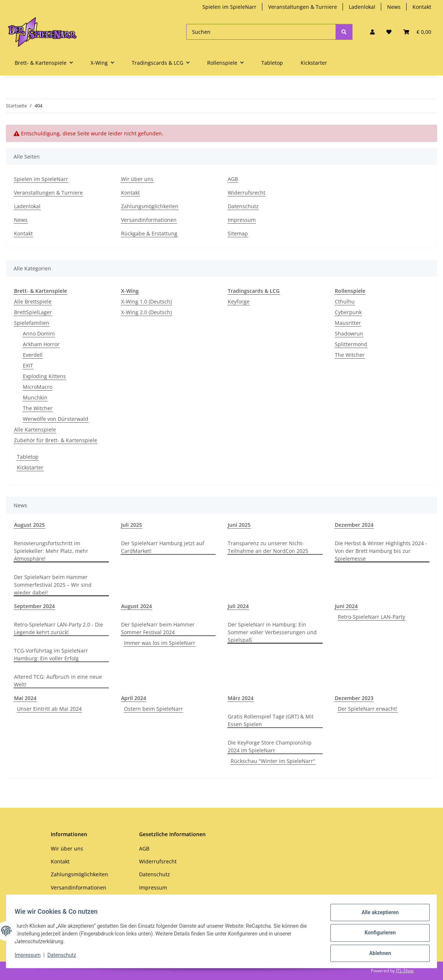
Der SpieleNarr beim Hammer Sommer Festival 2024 (158, 628)
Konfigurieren (377, 935)
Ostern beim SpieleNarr (153, 709)
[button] (372, 32)
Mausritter (348, 323)
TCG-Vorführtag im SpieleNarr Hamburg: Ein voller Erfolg (51, 654)
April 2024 (134, 698)
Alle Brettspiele (33, 301)
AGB (233, 179)
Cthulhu (345, 301)
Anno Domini (39, 333)
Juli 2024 (238, 606)
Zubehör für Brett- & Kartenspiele (56, 440)
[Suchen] (261, 32)
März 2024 (241, 698)
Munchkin (35, 397)
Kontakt (422, 7)
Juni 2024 (346, 606)
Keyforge (239, 301)
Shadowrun (349, 333)
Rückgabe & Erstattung (149, 233)
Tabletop (28, 457)
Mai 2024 (25, 698)
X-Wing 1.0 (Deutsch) (146, 301)
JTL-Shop (405, 971)
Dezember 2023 (354, 698)
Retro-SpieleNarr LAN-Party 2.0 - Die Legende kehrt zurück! (59, 628)
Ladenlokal (362, 7)
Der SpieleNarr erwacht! (368, 709)
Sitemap (238, 233)
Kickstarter (30, 467)
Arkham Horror (41, 344)
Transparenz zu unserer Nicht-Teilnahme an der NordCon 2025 (268, 547)
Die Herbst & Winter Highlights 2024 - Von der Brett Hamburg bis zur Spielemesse (381, 551)
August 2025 (29, 525)
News (394, 7)
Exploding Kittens (44, 376)
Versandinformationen (149, 220)
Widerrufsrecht (247, 193)
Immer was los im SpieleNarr (160, 643)
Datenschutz (65, 957)
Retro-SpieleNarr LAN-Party (371, 617)
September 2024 (34, 606)
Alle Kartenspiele (35, 429)
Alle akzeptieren (377, 916)
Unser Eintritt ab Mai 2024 (49, 709)
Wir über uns (137, 179)
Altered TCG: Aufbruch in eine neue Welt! (58, 681)
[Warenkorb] (417, 32)
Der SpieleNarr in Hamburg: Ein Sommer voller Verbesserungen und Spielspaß (272, 632)
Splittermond (351, 344)
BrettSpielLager (33, 312)
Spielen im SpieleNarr (229, 7)
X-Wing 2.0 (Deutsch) (146, 312)
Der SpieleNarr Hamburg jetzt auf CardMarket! (163, 547)
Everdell (33, 355)
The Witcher (38, 408)
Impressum (31, 957)
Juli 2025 (132, 525)
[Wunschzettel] (389, 32)
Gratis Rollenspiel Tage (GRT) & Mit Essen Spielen (271, 720)
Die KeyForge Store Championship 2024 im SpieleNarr (270, 746)
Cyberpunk (348, 312)
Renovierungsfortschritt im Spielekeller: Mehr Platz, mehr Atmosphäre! (51, 551)
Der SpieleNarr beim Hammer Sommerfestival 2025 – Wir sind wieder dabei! (53, 585)
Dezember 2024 (354, 525)
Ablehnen (377, 954)
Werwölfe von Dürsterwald (56, 419)
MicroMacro (38, 387)
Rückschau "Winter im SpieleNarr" (273, 761)
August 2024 (137, 606)
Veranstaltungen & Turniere (303, 7)
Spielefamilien (32, 323)
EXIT (28, 365)
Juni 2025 (239, 525)
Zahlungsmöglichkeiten (150, 206)
